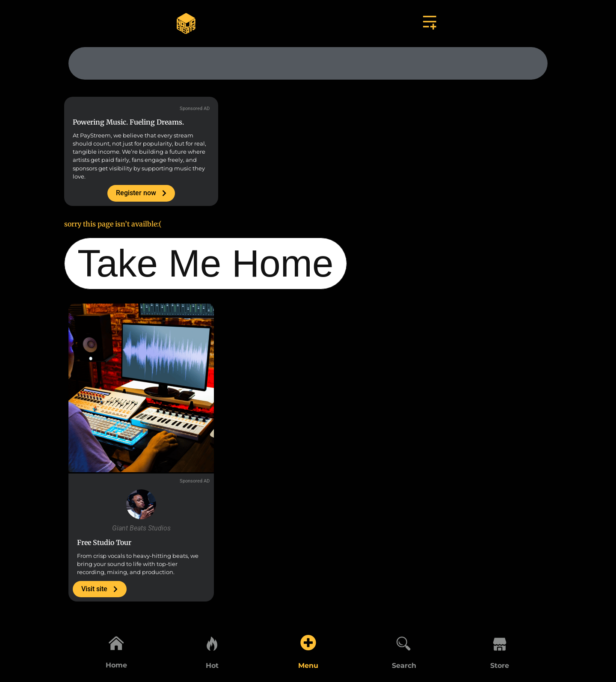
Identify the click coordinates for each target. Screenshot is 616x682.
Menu (308, 666)
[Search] (404, 642)
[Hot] (212, 642)
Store (500, 666)
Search (404, 666)
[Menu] (308, 642)
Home (116, 666)
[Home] (116, 642)
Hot (212, 666)
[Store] (500, 642)
